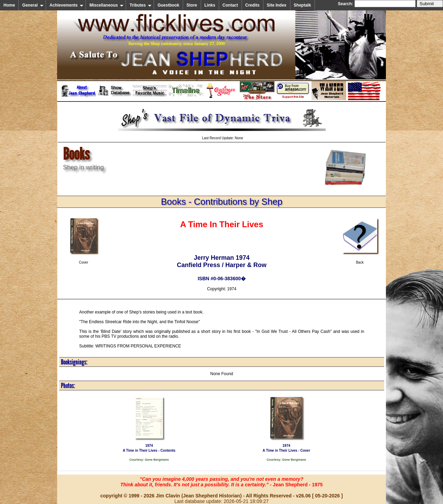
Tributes (141, 5)
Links (210, 5)
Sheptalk (302, 5)
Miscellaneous (106, 5)
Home (9, 5)
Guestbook (168, 5)
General (33, 5)
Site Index (277, 5)
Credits (252, 5)
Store (192, 5)
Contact (230, 5)
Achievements (66, 5)
